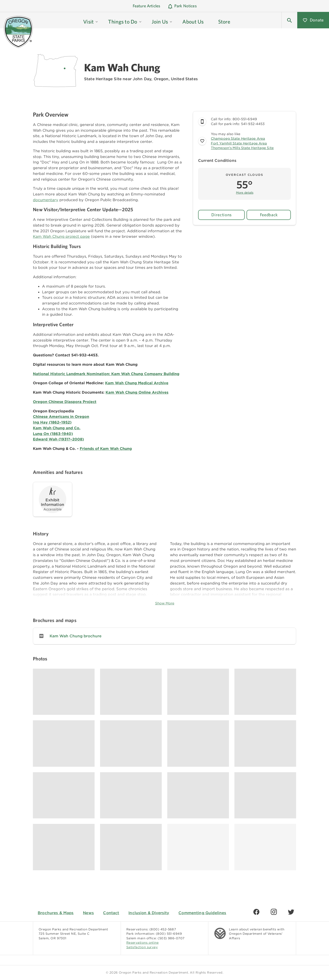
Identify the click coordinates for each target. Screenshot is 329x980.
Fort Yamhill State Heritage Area (239, 143)
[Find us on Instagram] (274, 912)
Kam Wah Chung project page (61, 236)
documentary (46, 200)
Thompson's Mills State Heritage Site (242, 148)
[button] (91, 20)
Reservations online (143, 943)
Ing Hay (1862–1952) (52, 422)
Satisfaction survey (142, 947)
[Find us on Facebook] (256, 912)
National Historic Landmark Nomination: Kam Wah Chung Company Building (106, 374)
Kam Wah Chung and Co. (57, 428)
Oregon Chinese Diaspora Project (65, 402)
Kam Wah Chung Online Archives (137, 392)
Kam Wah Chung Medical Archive (137, 383)
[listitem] (164, 636)
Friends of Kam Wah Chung (106, 449)
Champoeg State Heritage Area (238, 139)
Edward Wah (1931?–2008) (58, 439)
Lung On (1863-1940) (53, 434)
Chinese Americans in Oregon (61, 417)
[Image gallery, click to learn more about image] (64, 692)
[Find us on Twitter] (291, 912)
